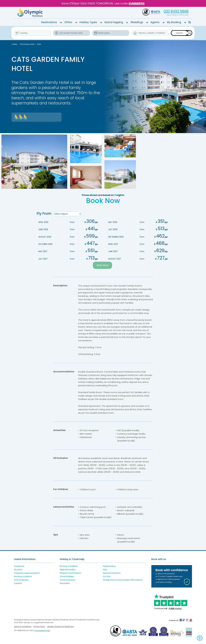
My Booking (174, 22)
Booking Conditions (69, 566)
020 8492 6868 (176, 11)
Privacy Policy (39, 627)
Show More (102, 265)
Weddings (137, 22)
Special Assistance (112, 573)
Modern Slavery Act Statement (61, 627)
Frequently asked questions (27, 573)
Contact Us (19, 566)
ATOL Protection (21, 580)
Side (39, 44)
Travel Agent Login (42, 631)
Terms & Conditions (23, 627)
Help (105, 570)
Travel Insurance (68, 580)
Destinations (49, 22)
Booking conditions (23, 576)
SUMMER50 (136, 3)
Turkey (14, 44)
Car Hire (107, 576)
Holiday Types (88, 22)
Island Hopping (114, 22)
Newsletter (65, 583)
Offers (68, 22)
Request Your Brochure (70, 573)
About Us (18, 570)
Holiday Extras (109, 566)
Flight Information (68, 570)
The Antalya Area (27, 44)
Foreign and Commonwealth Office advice (123, 580)
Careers (18, 583)
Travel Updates (67, 576)
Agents (155, 22)
